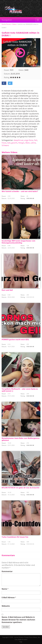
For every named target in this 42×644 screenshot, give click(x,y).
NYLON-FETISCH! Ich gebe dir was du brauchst (20, 488)
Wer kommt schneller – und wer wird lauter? (20, 192)
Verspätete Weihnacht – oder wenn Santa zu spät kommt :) (20, 390)
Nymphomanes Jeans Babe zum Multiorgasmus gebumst (21, 439)
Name (4, 589)
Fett (36, 140)
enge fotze (29, 140)
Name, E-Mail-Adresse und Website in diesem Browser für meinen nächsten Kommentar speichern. (18, 620)
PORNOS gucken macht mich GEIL (15, 340)
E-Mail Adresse (8, 597)
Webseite (6, 606)
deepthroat (19, 140)
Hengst (21, 143)
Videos (14, 24)
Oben (27, 143)
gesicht (14, 143)
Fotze (4, 143)
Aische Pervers (6, 24)
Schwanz (5, 145)
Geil (9, 143)
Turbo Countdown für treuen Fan (15, 537)
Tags (21, 642)
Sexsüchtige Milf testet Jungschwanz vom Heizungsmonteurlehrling (18, 242)
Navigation (7, 20)
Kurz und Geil (7, 290)
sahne (33, 143)
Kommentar (7, 571)
